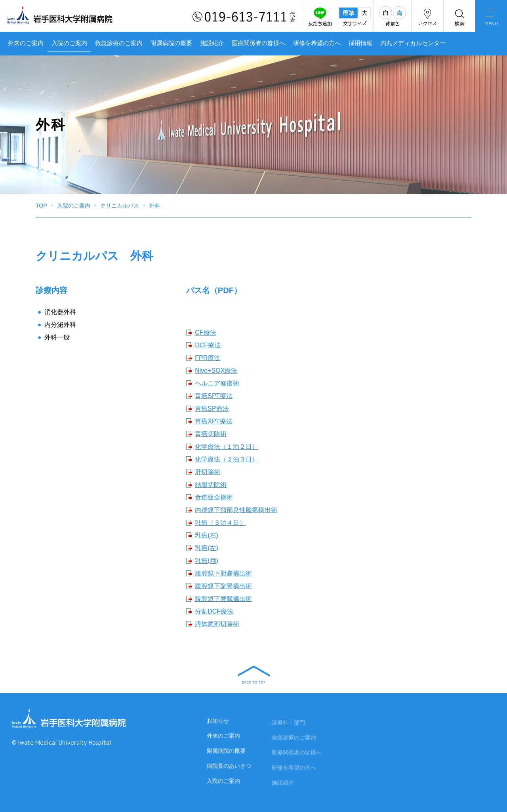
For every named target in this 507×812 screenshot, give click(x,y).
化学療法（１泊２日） (227, 447)
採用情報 (360, 43)
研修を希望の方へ (317, 43)
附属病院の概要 (171, 43)
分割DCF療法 (214, 611)
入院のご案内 (69, 43)
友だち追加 (320, 17)
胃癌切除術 (211, 434)
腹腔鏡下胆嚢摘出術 (223, 573)
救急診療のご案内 (119, 43)
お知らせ (218, 723)
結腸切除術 (211, 485)
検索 (459, 17)
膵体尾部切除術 (217, 624)
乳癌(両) (207, 561)
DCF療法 (208, 345)
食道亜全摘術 (214, 497)
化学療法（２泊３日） (227, 459)
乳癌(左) (207, 548)
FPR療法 (208, 358)
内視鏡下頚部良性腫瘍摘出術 (236, 510)
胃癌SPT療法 (214, 396)
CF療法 (205, 333)
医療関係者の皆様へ (258, 43)
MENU (491, 18)
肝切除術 (208, 472)
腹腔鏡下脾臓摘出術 (223, 599)
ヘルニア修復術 (217, 383)
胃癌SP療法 (212, 409)
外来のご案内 (26, 43)
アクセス (427, 17)
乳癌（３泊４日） (220, 523)
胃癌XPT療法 (214, 421)
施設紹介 (212, 43)
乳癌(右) (207, 535)
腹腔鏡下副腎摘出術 (223, 586)
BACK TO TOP (254, 675)
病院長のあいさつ (229, 768)
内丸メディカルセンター (413, 43)
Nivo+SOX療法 (216, 371)
